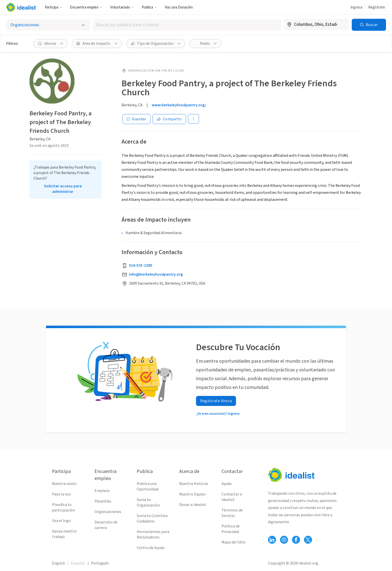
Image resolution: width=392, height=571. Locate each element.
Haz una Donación (179, 7)
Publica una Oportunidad (148, 486)
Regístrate (377, 7)
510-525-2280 (140, 265)
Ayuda (226, 484)
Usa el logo (61, 521)
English (58, 563)
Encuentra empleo (86, 7)
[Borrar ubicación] (342, 25)
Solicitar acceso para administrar (63, 189)
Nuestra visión (64, 484)
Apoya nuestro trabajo (64, 534)
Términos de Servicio (232, 513)
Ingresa (356, 7)
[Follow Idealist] (272, 540)
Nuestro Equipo (192, 494)
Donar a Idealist (193, 505)
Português (100, 563)
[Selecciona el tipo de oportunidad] (48, 25)
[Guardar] (136, 119)
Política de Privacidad (231, 529)
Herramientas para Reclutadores (153, 534)
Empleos (102, 491)
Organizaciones (108, 512)
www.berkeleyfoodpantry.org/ (179, 105)
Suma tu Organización (148, 502)
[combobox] (187, 25)
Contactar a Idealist (232, 497)
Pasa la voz (61, 494)
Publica (149, 7)
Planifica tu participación (63, 507)
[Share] (169, 119)
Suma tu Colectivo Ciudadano (152, 518)
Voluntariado (122, 7)
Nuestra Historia (193, 484)
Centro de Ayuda (150, 548)
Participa (53, 7)
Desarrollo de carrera (106, 525)
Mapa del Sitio (233, 542)
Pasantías (103, 501)
